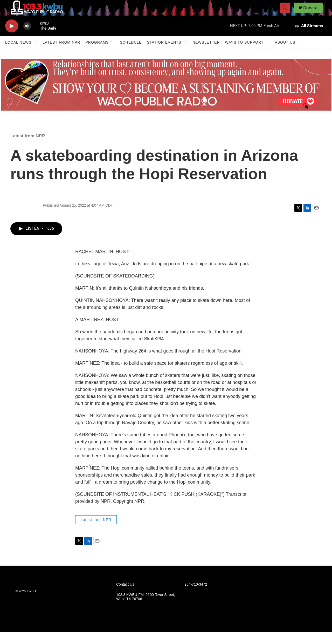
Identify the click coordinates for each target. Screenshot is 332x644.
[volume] (27, 38)
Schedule (131, 54)
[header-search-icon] (287, 14)
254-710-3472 (196, 596)
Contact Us (125, 596)
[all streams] (309, 38)
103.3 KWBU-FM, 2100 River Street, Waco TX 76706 (146, 609)
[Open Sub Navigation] (35, 54)
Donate (314, 14)
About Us (285, 54)
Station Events (164, 54)
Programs (97, 54)
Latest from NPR (61, 54)
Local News (18, 54)
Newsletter (206, 54)
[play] (12, 38)
